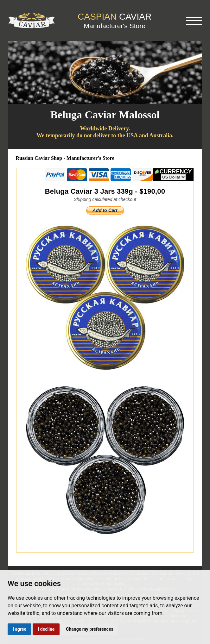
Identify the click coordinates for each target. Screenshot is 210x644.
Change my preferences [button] (89, 629)
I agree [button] (19, 629)
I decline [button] (46, 629)
